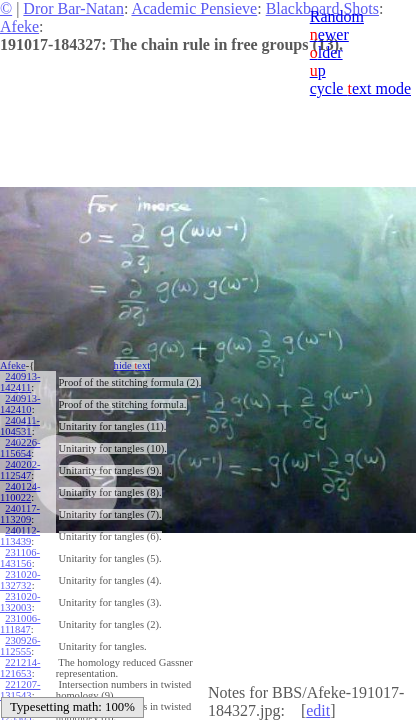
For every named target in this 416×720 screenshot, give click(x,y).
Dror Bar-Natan (73, 8)
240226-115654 (20, 448)
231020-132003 (20, 602)
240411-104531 (20, 426)
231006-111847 (20, 624)
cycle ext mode (360, 88)
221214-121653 (20, 668)
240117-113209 (20, 514)
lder (326, 52)
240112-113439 (20, 536)
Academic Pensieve (194, 8)
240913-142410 (20, 404)
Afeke (19, 26)
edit (318, 710)
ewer (329, 34)
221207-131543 (20, 690)
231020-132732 (20, 580)
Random (337, 16)
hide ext (132, 365)
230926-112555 (20, 646)
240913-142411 (20, 382)
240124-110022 (20, 492)
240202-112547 (20, 470)
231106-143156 (20, 558)
